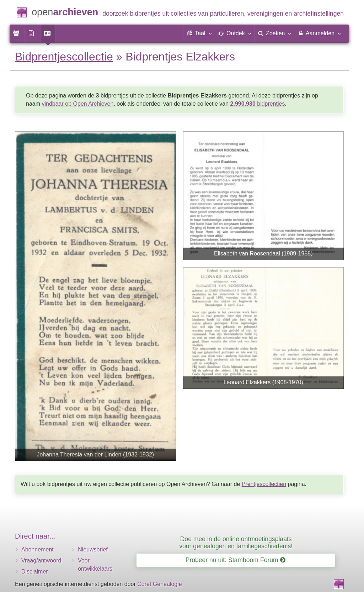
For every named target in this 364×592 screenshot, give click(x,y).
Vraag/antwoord (41, 561)
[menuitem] (17, 33)
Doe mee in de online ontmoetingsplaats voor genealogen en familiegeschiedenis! (236, 542)
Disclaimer (35, 572)
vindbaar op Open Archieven (77, 104)
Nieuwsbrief (93, 549)
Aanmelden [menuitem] (319, 33)
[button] (199, 33)
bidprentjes (258, 104)
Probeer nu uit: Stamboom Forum (235, 560)
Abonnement (38, 549)
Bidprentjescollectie (64, 57)
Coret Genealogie (159, 584)
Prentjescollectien (264, 484)
